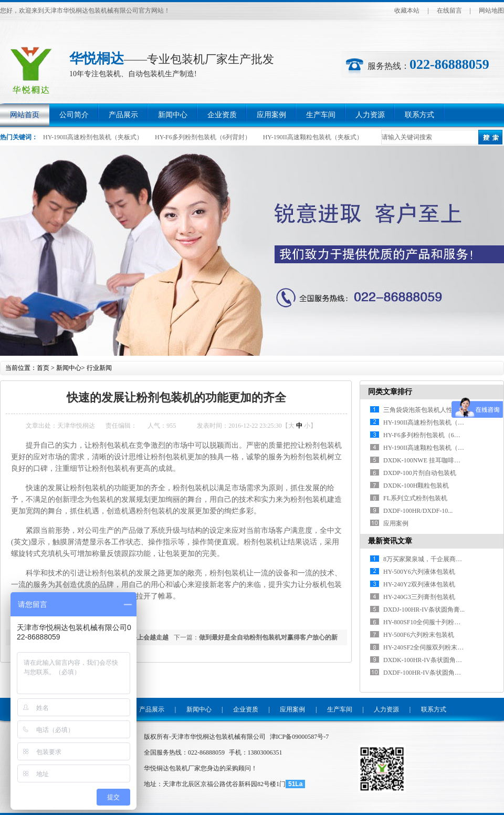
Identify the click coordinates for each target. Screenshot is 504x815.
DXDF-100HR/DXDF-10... (418, 511)
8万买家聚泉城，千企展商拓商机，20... (438, 559)
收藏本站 (407, 11)
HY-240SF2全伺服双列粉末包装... (429, 647)
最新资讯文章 (390, 541)
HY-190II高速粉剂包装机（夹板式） (93, 137)
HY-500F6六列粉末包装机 (419, 635)
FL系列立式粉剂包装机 (415, 498)
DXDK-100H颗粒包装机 (416, 486)
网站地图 (491, 11)
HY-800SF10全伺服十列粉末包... (427, 622)
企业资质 (222, 115)
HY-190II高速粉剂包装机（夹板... (429, 422)
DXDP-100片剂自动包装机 (420, 473)
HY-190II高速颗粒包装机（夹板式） (313, 137)
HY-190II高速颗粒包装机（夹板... (429, 448)
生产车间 (321, 115)
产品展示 (123, 115)
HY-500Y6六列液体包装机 (419, 572)
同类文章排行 (390, 392)
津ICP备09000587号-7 (300, 737)
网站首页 (25, 115)
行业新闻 (99, 368)
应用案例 (271, 115)
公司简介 (74, 115)
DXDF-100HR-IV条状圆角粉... (424, 673)
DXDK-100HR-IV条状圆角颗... (425, 660)
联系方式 (419, 115)
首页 (43, 368)
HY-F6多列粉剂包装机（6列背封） (203, 137)
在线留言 (449, 11)
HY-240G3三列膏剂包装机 (419, 597)
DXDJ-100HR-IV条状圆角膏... (424, 610)
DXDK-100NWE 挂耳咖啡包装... (427, 460)
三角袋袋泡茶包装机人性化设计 (427, 410)
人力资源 (370, 115)
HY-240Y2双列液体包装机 (419, 584)
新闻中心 (173, 115)
